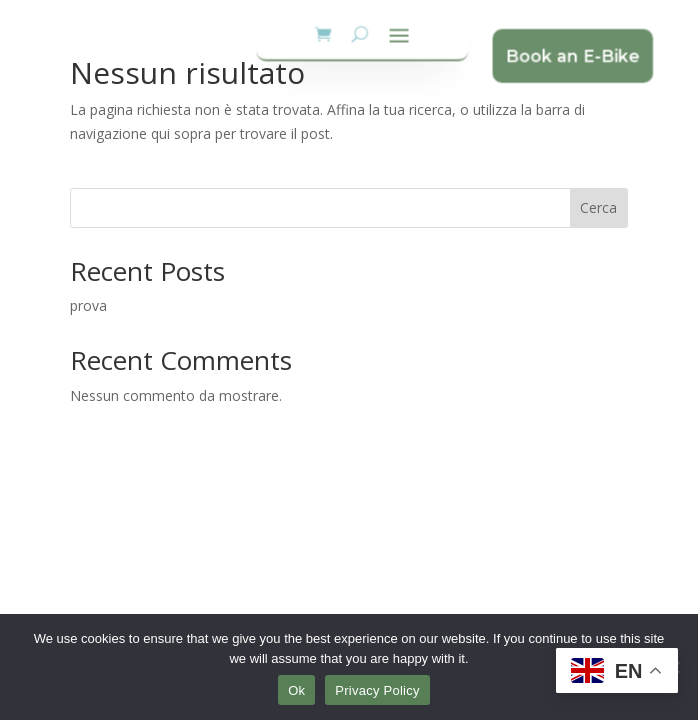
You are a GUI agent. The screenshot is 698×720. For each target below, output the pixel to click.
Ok (296, 690)
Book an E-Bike (559, 55)
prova (88, 305)
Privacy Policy (377, 690)
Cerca (598, 207)
